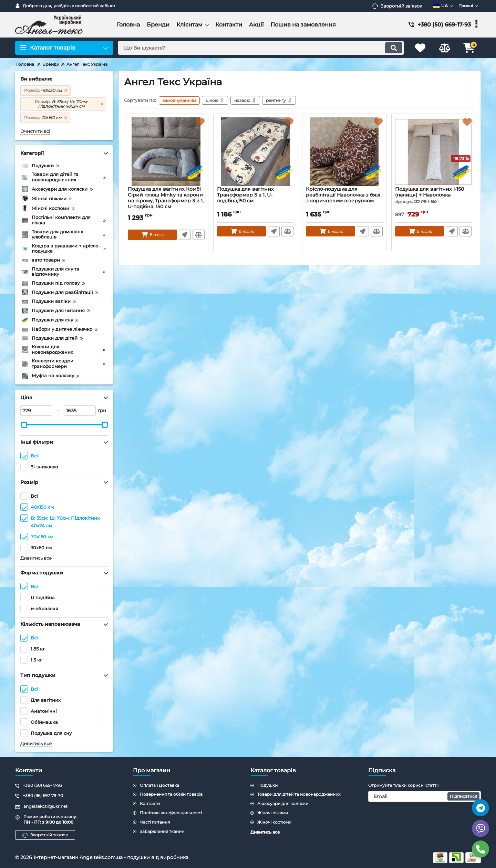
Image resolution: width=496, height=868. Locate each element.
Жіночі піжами (273, 813)
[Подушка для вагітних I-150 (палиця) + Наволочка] (433, 152)
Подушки (267, 785)
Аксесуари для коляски (283, 803)
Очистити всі (35, 131)
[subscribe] (425, 796)
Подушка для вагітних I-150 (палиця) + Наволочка (433, 195)
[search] (261, 48)
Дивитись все (36, 558)
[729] (36, 411)
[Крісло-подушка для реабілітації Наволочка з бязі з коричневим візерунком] (344, 152)
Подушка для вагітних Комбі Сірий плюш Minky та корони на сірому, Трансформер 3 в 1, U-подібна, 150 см (166, 198)
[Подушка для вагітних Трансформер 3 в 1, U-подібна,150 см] (255, 152)
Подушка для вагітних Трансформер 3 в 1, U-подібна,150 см (245, 195)
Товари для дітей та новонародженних (299, 794)
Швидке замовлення (185, 235)
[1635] (80, 411)
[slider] (24, 425)
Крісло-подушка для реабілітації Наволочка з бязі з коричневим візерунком (343, 195)
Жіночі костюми (274, 822)
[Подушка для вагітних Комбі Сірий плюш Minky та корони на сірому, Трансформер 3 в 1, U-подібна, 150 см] (166, 152)
